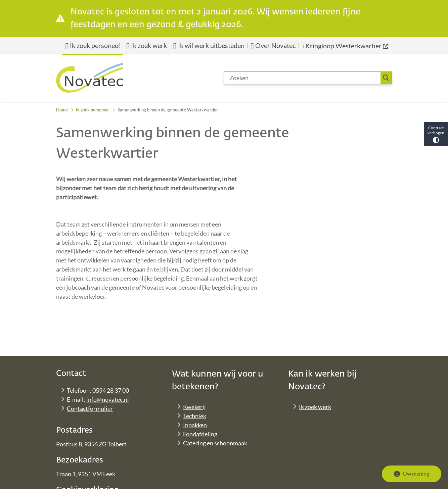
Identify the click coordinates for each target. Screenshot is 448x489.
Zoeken (386, 78)
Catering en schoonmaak (215, 443)
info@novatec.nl (108, 399)
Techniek (195, 416)
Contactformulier (90, 408)
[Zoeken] (302, 78)
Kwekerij (194, 407)
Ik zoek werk (315, 407)
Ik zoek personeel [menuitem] (93, 46)
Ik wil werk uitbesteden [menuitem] (209, 46)
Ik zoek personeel (93, 110)
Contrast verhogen (436, 134)
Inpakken (195, 425)
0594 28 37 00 (111, 390)
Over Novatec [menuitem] (273, 46)
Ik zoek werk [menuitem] (147, 46)
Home (62, 110)
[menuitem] (345, 46)
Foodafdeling (200, 434)
